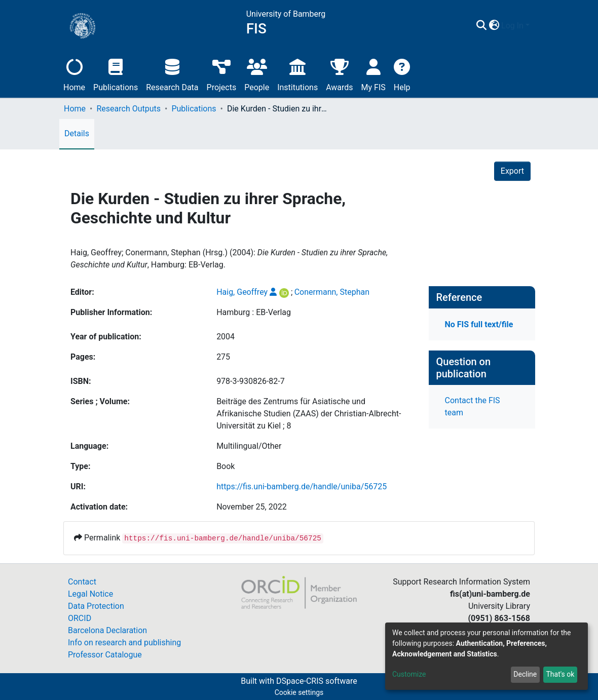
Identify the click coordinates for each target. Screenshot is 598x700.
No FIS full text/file (479, 324)
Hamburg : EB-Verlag (254, 312)
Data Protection (96, 606)
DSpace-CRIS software (317, 681)
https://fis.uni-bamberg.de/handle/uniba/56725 (302, 487)
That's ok (560, 674)
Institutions (297, 74)
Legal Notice (90, 594)
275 (223, 357)
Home (74, 74)
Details (77, 133)
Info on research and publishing (124, 643)
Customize (409, 674)
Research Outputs (128, 109)
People (257, 74)
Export (512, 171)
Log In (512, 26)
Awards (339, 74)
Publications (116, 74)
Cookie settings (299, 692)
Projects (222, 74)
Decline (525, 674)
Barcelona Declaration (107, 630)
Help (402, 74)
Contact (82, 582)
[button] (494, 26)
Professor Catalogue (105, 655)
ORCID (80, 618)
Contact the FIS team (473, 406)
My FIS (373, 74)
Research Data (172, 74)
